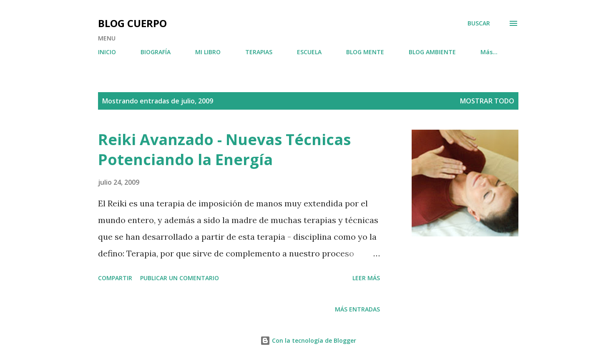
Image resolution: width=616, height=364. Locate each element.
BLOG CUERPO (132, 23)
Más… (489, 52)
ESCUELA (309, 52)
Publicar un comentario (180, 278)
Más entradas (357, 309)
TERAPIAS (259, 52)
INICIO (107, 52)
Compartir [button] (115, 278)
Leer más (366, 278)
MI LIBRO (208, 52)
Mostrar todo (487, 101)
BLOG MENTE (365, 52)
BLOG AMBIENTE (432, 52)
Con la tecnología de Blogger (308, 340)
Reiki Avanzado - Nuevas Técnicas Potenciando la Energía (224, 149)
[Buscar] (479, 23)
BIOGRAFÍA (156, 52)
